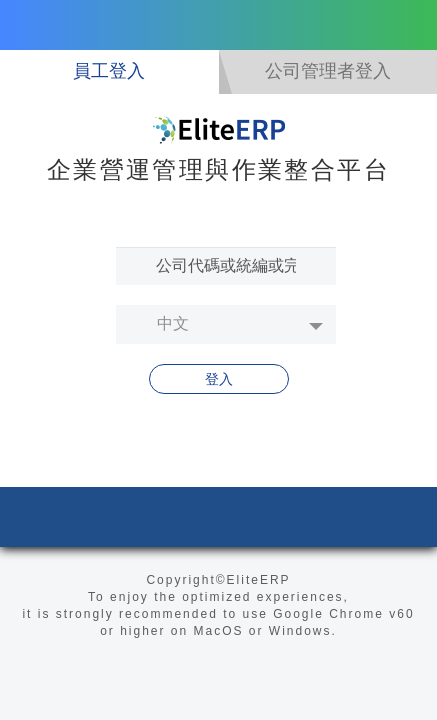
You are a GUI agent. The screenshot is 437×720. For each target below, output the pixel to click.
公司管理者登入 (328, 71)
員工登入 (109, 71)
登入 (219, 379)
